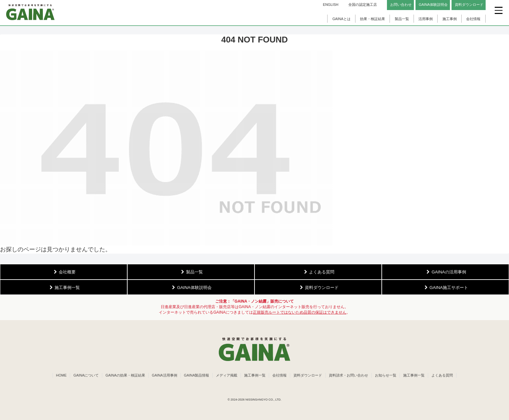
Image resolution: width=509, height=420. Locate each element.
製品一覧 (402, 19)
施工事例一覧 (255, 375)
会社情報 (473, 19)
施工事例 (450, 19)
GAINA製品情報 (197, 375)
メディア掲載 (227, 375)
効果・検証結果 (372, 19)
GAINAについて (86, 375)
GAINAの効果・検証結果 (125, 375)
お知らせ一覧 (386, 375)
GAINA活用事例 (165, 375)
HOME (62, 375)
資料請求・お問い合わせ (348, 375)
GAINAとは (341, 19)
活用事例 (426, 19)
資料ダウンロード (308, 375)
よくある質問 (442, 375)
